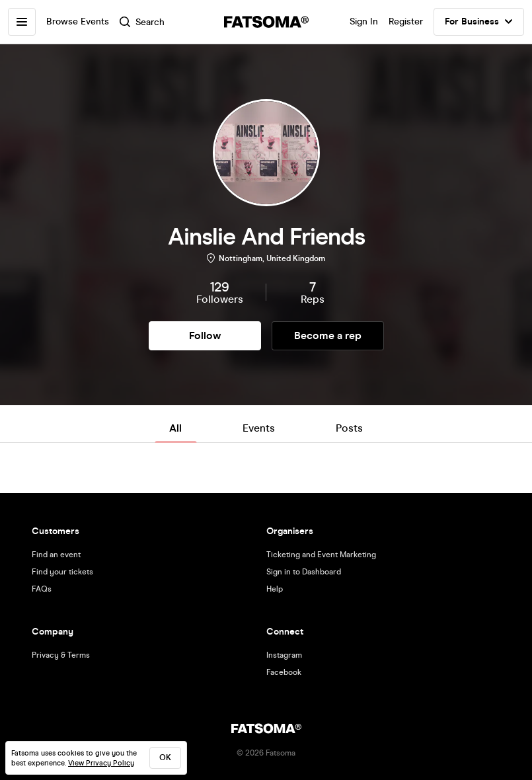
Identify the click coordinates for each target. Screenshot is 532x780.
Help (275, 589)
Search (142, 22)
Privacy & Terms (61, 655)
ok (165, 758)
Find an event (56, 555)
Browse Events (78, 21)
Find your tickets (62, 572)
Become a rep (328, 335)
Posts (349, 428)
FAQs (42, 589)
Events (259, 428)
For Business (479, 22)
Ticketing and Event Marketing (321, 555)
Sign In (364, 21)
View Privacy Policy (101, 763)
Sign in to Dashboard (304, 572)
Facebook (284, 672)
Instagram (284, 655)
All (175, 428)
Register (406, 21)
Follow (205, 335)
